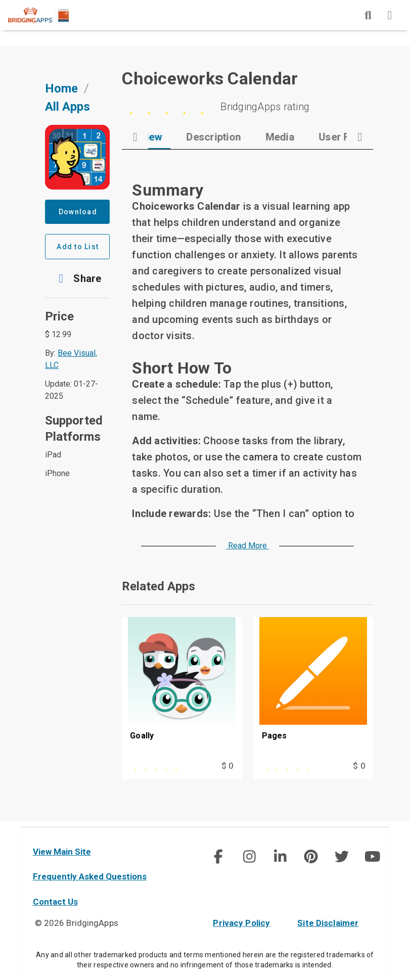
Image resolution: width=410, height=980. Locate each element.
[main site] (47, 15)
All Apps (67, 112)
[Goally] (181, 693)
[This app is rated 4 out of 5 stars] (296, 771)
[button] (77, 284)
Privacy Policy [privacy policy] (241, 923)
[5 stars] (247, 112)
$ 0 (227, 771)
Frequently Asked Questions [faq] (90, 876)
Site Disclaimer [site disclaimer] (328, 923)
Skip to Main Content (0, 0)
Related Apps (158, 591)
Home (61, 94)
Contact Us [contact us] (55, 902)
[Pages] (313, 693)
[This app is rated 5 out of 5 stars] (164, 771)
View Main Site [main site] (62, 852)
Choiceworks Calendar (210, 83)
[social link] (218, 857)
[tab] (181, 142)
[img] (368, 15)
